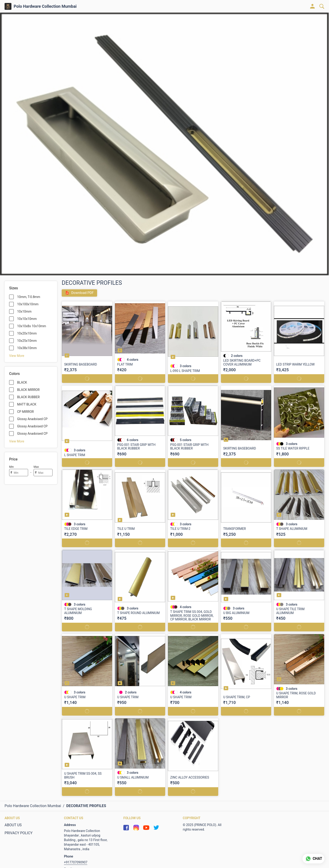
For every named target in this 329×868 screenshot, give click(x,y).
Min (11, 467)
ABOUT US (13, 825)
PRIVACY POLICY (19, 833)
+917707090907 (76, 862)
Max (36, 467)
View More (17, 356)
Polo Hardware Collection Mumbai (45, 6)
